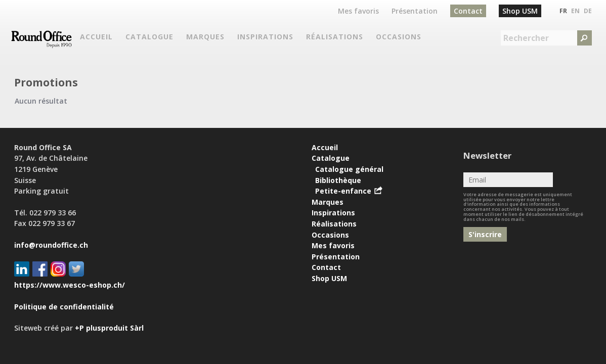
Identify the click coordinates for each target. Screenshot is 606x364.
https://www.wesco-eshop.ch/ (70, 285)
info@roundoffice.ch (51, 245)
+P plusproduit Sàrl (109, 328)
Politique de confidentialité (64, 307)
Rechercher (526, 38)
